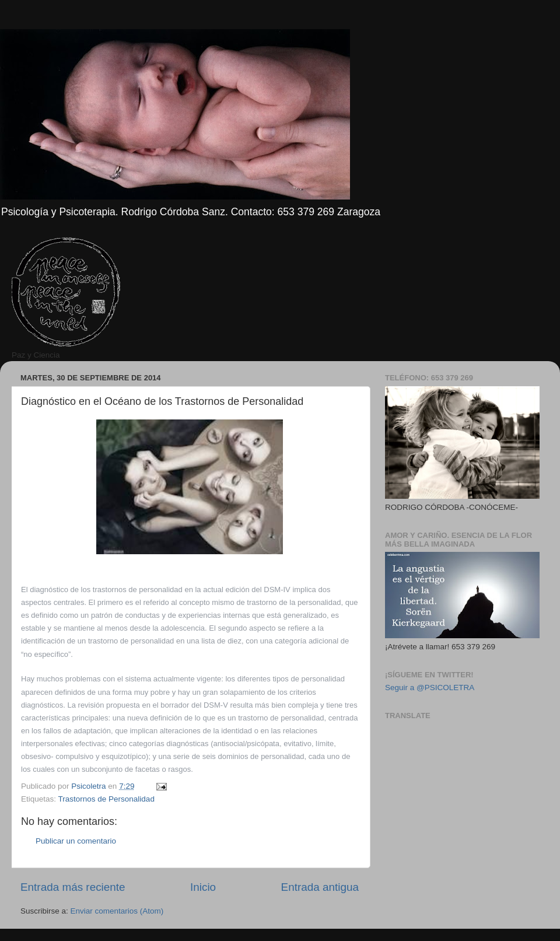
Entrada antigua (320, 887)
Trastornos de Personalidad (106, 799)
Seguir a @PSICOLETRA (430, 688)
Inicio (203, 887)
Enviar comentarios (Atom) (117, 911)
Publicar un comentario (76, 841)
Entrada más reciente (73, 887)
